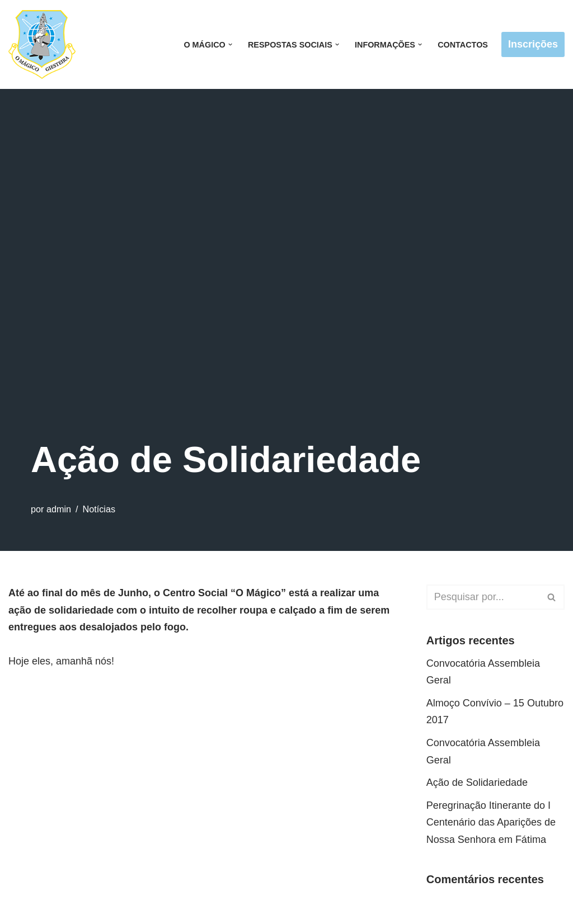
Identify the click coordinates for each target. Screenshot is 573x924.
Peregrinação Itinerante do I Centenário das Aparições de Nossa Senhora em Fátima (491, 822)
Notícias (99, 509)
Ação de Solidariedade (477, 782)
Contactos (463, 45)
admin (59, 509)
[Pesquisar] (483, 597)
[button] (230, 44)
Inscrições (533, 44)
